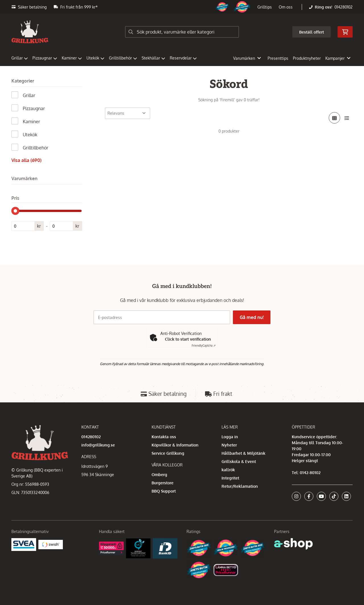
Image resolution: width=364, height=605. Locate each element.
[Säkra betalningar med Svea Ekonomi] (24, 544)
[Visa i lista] (347, 118)
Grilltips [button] (265, 7)
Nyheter (229, 445)
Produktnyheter (307, 58)
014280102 (344, 7)
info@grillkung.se (98, 445)
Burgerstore (163, 483)
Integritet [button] (230, 478)
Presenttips (278, 58)
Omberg (159, 475)
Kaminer (72, 58)
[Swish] (51, 544)
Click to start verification (188, 339)
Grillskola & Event (239, 461)
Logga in (230, 437)
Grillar (20, 58)
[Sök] (182, 32)
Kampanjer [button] (338, 58)
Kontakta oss (164, 437)
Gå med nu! (253, 317)
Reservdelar (183, 58)
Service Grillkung (168, 453)
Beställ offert (312, 32)
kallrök (228, 470)
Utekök (95, 58)
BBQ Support (164, 491)
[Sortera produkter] (128, 113)
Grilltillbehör (123, 58)
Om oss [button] (286, 7)
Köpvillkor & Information (175, 445)
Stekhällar (153, 58)
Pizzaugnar (45, 58)
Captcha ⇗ (204, 345)
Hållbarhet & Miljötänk (243, 453)
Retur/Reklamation (240, 486)
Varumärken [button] (247, 58)
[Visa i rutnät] (334, 118)
